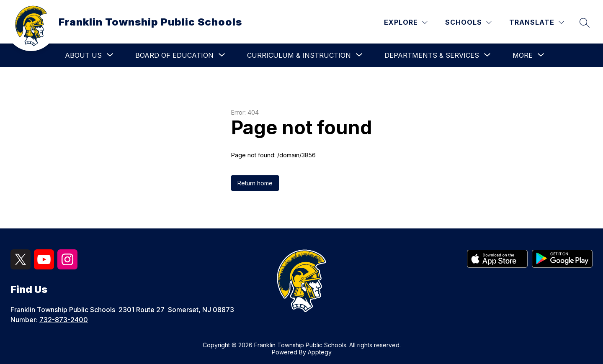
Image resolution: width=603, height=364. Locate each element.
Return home (255, 183)
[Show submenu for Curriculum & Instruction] (299, 55)
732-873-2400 (64, 320)
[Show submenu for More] (523, 55)
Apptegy (320, 352)
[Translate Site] (537, 22)
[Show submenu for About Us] (83, 55)
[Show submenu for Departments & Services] (432, 55)
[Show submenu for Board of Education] (174, 55)
